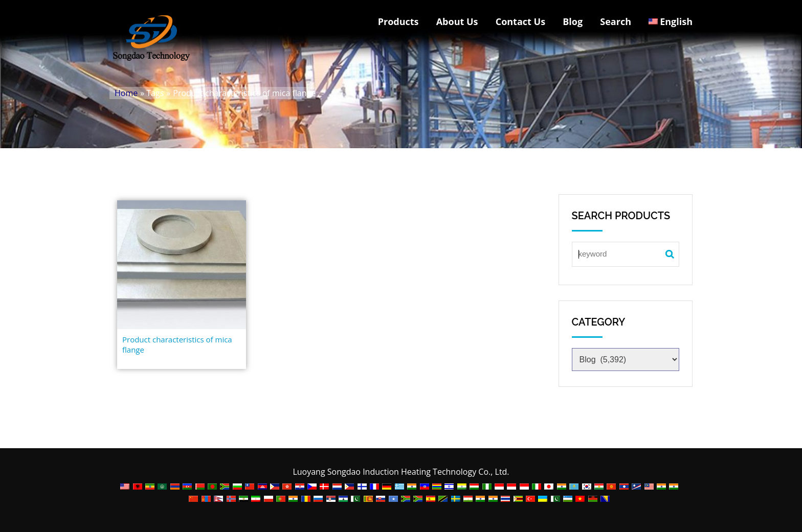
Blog (573, 21)
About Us (457, 21)
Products (398, 21)
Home (126, 93)
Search (616, 21)
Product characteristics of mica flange (177, 344)
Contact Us (520, 21)
